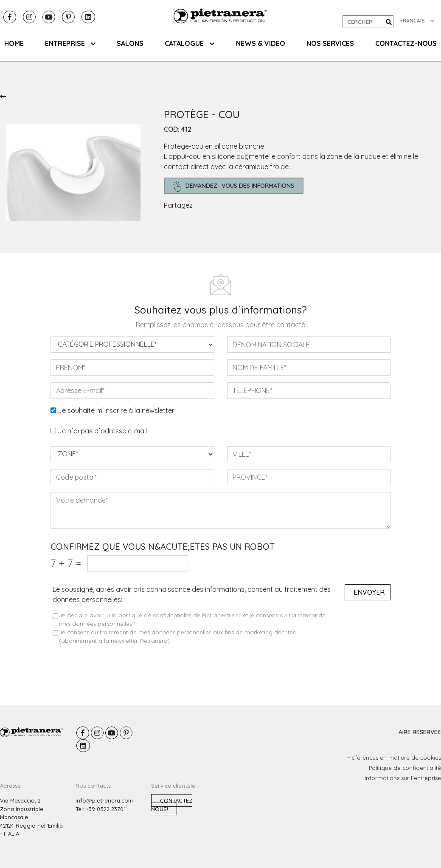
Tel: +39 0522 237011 (102, 809)
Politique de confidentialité (405, 768)
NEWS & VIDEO (261, 43)
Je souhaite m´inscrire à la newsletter (116, 410)
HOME (14, 43)
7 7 (66, 563)
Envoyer (369, 592)
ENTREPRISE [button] (70, 43)
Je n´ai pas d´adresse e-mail (102, 431)
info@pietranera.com (104, 800)
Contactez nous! (172, 805)
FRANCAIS (417, 21)
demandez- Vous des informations (234, 186)
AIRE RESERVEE (420, 732)
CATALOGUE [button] (190, 43)
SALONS (130, 43)
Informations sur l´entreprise (403, 778)
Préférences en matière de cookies (394, 758)
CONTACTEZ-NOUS (406, 43)
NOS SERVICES (330, 43)
